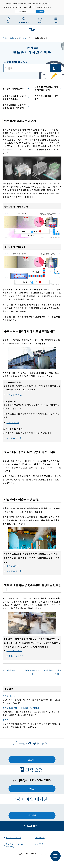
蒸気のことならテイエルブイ (32, 30)
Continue (40, 12)
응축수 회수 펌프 (14, 395)
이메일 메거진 (9, 696)
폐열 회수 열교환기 (15, 438)
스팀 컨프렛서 (13, 422)
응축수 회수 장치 (14, 650)
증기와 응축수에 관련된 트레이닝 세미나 (21, 708)
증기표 (6, 720)
